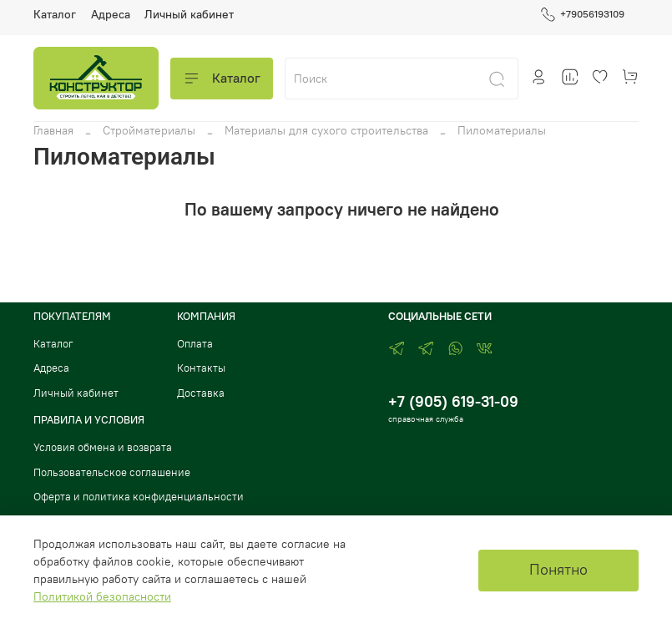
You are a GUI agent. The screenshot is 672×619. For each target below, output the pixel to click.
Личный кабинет (189, 14)
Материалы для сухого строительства (326, 130)
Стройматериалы (149, 130)
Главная (53, 130)
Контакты (201, 368)
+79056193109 (582, 14)
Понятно (558, 570)
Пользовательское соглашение (112, 472)
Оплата (195, 344)
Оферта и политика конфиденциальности (139, 497)
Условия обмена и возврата (103, 447)
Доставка (201, 393)
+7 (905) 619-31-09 (453, 401)
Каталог (55, 14)
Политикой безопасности (102, 596)
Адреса (111, 14)
